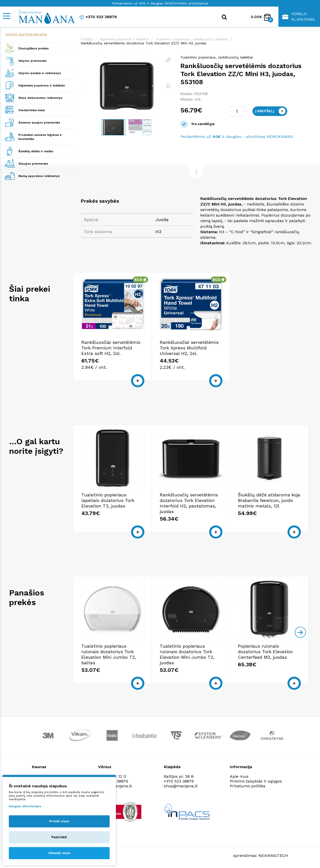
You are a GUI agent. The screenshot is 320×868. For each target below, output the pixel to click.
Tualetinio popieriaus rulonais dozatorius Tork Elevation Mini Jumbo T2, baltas (109, 654)
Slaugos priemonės (33, 164)
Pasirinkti (59, 837)
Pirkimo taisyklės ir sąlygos (256, 781)
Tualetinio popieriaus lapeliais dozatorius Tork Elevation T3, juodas (108, 500)
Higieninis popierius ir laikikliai (42, 85)
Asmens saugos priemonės (39, 123)
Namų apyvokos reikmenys (39, 176)
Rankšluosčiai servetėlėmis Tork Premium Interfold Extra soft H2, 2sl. (111, 348)
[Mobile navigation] (6, 16)
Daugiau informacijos (25, 806)
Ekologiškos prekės (34, 48)
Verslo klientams (298, 17)
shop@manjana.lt (181, 786)
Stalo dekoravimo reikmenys (40, 98)
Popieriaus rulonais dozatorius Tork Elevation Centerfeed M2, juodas (265, 652)
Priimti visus (59, 821)
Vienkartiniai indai (32, 110)
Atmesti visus (59, 853)
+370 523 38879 (98, 17)
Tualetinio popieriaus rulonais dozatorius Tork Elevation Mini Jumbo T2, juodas (187, 654)
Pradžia (87, 39)
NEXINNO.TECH (273, 856)
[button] (168, 60)
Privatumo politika (248, 786)
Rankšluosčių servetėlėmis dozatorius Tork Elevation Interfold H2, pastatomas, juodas (189, 503)
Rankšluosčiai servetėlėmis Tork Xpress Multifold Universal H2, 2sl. (189, 348)
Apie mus (239, 776)
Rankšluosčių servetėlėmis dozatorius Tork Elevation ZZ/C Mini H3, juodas (143, 43)
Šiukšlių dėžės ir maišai (36, 151)
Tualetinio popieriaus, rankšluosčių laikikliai (191, 39)
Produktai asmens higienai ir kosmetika (40, 137)
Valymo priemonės (33, 61)
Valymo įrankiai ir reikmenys (40, 73)
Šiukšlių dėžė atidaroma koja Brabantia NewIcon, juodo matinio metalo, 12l (269, 500)
